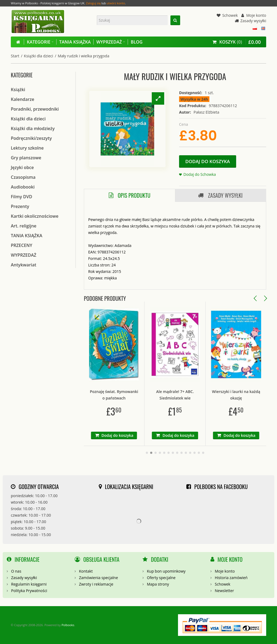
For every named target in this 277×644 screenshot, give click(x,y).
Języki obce (22, 167)
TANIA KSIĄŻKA (27, 236)
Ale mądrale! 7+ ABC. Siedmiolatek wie (206, 395)
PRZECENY (22, 245)
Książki (18, 90)
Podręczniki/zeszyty (31, 138)
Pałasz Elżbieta (207, 112)
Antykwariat (24, 265)
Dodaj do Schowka (200, 174)
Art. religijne (24, 226)
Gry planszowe (26, 158)
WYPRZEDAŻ (24, 255)
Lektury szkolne (27, 148)
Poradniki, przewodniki (35, 109)
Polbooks (68, 625)
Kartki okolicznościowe (35, 216)
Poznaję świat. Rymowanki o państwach (144, 395)
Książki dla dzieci (38, 56)
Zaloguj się (93, 3)
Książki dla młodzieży (33, 128)
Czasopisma (23, 177)
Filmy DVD (22, 197)
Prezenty (20, 206)
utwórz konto (116, 3)
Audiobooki (23, 187)
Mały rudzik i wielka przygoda (83, 56)
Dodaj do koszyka (208, 161)
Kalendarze (22, 99)
